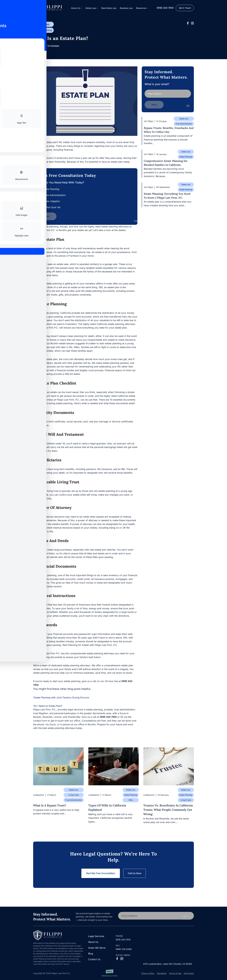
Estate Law (43, 24)
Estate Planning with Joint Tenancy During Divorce (61, 697)
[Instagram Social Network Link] (192, 23)
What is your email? (168, 91)
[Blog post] (58, 766)
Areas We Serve (97, 948)
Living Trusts (74, 795)
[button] (142, 8)
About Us (93, 942)
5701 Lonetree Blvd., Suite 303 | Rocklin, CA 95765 (167, 964)
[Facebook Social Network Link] (188, 23)
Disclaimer (162, 973)
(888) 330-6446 (124, 949)
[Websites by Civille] (109, 973)
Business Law (126, 8)
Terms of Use (175, 973)
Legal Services (96, 936)
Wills (131, 800)
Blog (91, 954)
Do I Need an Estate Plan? (48, 706)
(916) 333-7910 (165, 8)
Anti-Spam (189, 973)
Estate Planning (43, 30)
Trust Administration (184, 123)
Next (47, 216)
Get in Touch (185, 8)
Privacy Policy (148, 973)
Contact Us (94, 959)
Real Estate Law (109, 8)
